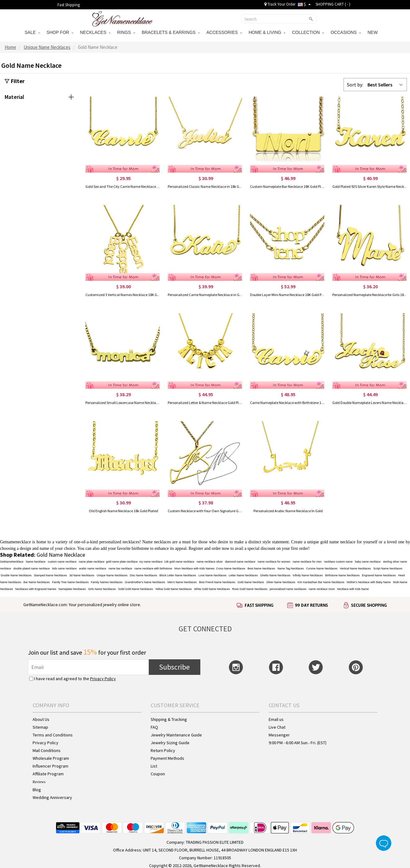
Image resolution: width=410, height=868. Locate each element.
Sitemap (40, 727)
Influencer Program (50, 766)
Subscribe (174, 667)
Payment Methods (167, 758)
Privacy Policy (103, 679)
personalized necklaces (119, 542)
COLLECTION (308, 32)
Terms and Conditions (53, 735)
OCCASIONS (346, 32)
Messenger (279, 735)
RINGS (126, 32)
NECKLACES (95, 32)
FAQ (154, 727)
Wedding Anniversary (52, 797)
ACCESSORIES (224, 32)
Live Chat (277, 727)
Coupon (158, 774)
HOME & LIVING (267, 32)
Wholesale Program (51, 758)
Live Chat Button (384, 843)
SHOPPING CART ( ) (333, 4)
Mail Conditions (47, 750)
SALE (32, 32)
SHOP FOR (60, 32)
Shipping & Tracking (169, 719)
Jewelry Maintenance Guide (176, 735)
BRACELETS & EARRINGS (171, 32)
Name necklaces (157, 542)
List (154, 766)
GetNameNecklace (12, 562)
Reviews (39, 782)
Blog (37, 790)
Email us (276, 719)
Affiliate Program (48, 774)
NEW (373, 32)
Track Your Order (280, 4)
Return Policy (163, 750)
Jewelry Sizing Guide (170, 743)
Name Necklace (36, 562)
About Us (41, 719)
